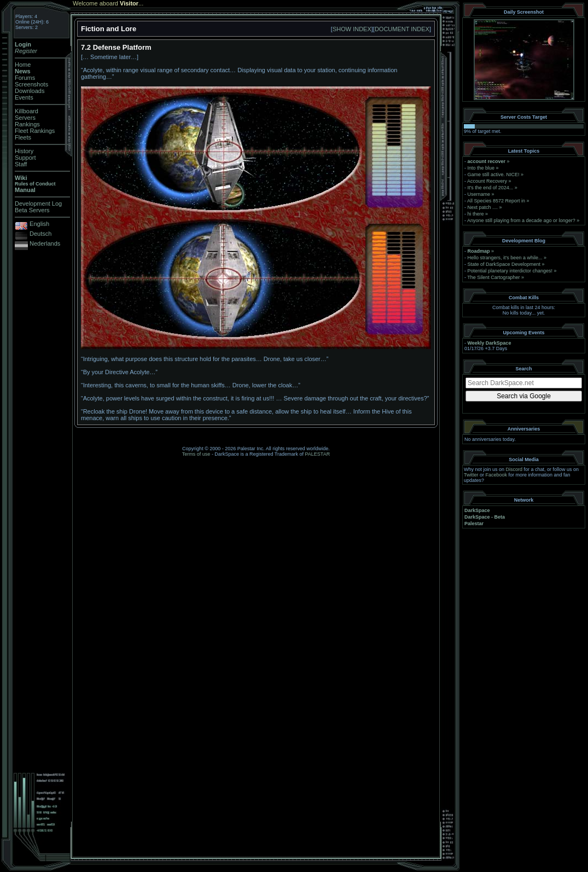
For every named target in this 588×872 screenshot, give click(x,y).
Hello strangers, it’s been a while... (505, 258)
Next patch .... (483, 207)
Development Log (38, 204)
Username (479, 194)
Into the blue (481, 168)
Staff (21, 164)
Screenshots (31, 84)
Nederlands (45, 243)
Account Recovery (487, 181)
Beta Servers (32, 210)
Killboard (27, 111)
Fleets (23, 137)
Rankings (27, 124)
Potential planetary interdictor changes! (510, 271)
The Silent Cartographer (493, 277)
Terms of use (196, 454)
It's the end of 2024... (491, 188)
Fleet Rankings (35, 131)
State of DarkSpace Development (504, 264)
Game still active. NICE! (494, 175)
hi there (476, 214)
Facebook (497, 475)
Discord (514, 469)
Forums (25, 78)
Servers (25, 118)
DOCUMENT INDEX (402, 29)
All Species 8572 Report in (496, 201)
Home (23, 65)
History (24, 151)
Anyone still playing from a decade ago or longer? (521, 220)
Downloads (30, 91)
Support (25, 158)
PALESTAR (317, 454)
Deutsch (40, 234)
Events (24, 97)
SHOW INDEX (352, 29)
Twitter (471, 475)
